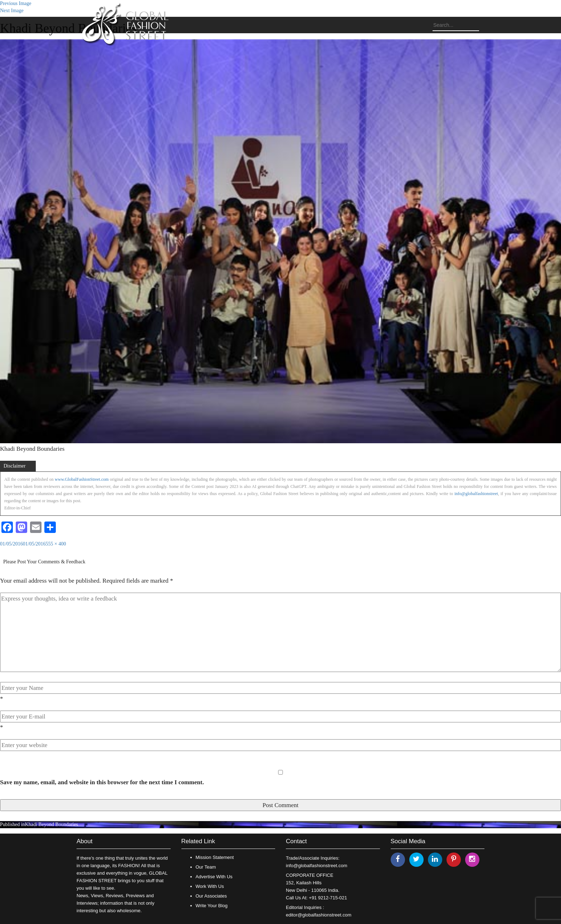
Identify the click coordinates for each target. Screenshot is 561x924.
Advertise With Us (214, 877)
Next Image (12, 11)
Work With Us (210, 886)
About (84, 841)
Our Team (206, 867)
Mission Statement (215, 857)
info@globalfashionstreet (476, 494)
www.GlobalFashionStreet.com (82, 479)
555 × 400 (56, 544)
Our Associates (211, 896)
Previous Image (16, 3)
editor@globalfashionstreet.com (319, 915)
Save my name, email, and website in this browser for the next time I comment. (102, 782)
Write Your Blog (212, 906)
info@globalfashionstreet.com (316, 866)
